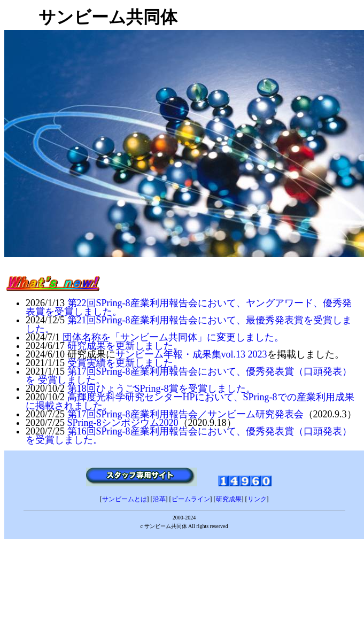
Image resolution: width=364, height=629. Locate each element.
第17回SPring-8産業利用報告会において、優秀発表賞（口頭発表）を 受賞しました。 (189, 376)
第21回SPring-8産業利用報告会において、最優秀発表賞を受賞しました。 (189, 324)
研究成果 (229, 499)
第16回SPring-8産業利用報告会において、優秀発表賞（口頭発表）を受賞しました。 (189, 436)
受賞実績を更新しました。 (125, 363)
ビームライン (191, 499)
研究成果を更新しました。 (125, 346)
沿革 (159, 499)
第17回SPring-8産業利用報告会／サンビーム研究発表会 (185, 414)
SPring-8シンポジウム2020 (123, 423)
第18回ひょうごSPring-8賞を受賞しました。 (161, 389)
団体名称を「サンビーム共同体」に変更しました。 (173, 337)
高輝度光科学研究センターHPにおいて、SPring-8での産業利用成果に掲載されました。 (190, 401)
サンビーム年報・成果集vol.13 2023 (191, 354)
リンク (257, 499)
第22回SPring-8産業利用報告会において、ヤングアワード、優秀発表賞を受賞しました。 (189, 307)
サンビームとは (125, 499)
